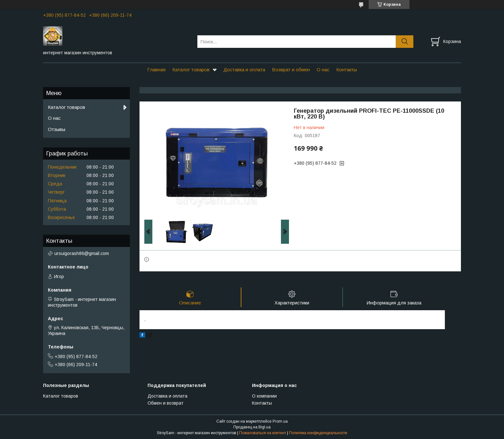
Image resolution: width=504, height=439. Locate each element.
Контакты (346, 70)
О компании (264, 396)
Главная (156, 70)
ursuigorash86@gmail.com (82, 253)
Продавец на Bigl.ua (252, 427)
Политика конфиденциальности (318, 433)
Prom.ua (280, 421)
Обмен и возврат (166, 403)
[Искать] (405, 42)
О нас (323, 70)
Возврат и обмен (291, 70)
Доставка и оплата (244, 70)
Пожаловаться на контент (263, 433)
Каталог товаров (191, 70)
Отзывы (57, 129)
